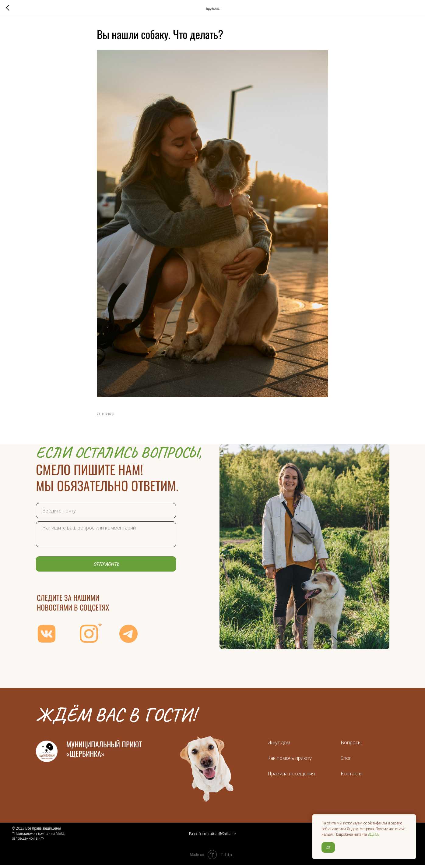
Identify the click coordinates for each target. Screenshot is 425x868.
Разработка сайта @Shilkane (212, 837)
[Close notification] (411, 819)
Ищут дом (279, 745)
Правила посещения (291, 776)
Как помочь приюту (290, 761)
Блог (346, 761)
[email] (106, 513)
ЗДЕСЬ (374, 834)
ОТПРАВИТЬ (106, 567)
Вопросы (351, 745)
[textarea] (106, 537)
